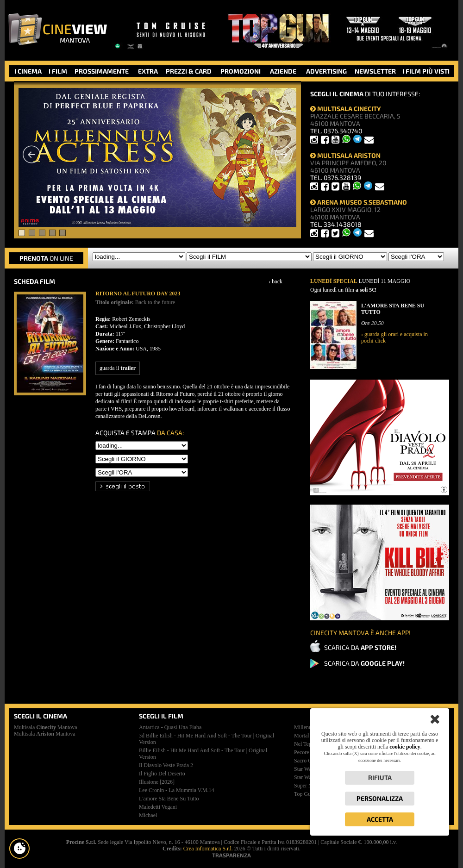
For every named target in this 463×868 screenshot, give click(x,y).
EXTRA (148, 71)
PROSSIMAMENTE (102, 71)
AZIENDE (283, 71)
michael (148, 815)
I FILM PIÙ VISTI (426, 71)
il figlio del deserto (162, 774)
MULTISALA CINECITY (346, 109)
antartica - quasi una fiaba (170, 727)
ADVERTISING (326, 71)
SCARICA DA (360, 647)
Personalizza (380, 798)
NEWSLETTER (375, 71)
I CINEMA (28, 71)
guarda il (118, 368)
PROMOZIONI (241, 71)
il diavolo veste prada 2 (166, 765)
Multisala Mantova (46, 727)
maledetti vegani (158, 807)
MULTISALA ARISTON (345, 155)
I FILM (58, 71)
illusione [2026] (157, 782)
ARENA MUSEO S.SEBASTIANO (359, 202)
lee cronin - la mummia (177, 790)
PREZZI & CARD (189, 71)
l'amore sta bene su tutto (169, 799)
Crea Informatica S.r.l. (208, 849)
